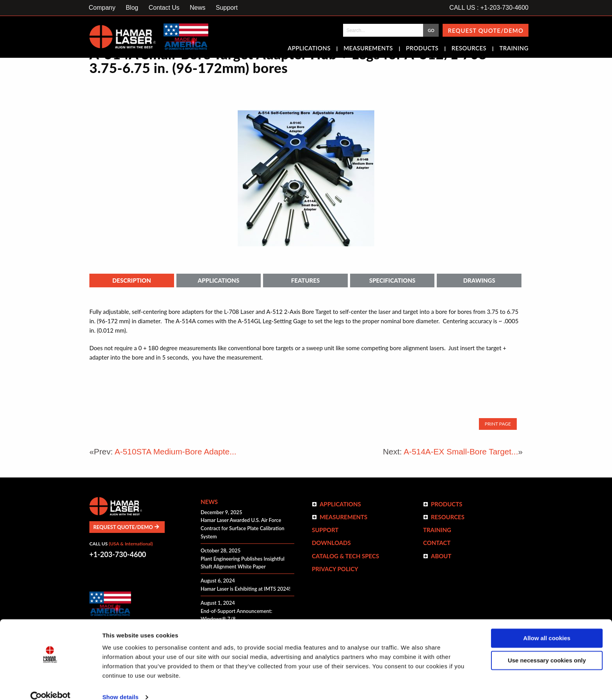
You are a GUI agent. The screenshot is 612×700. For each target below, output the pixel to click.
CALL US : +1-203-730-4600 (489, 8)
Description (132, 280)
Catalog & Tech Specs (345, 556)
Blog (132, 8)
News (197, 8)
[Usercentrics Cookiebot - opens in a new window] (51, 685)
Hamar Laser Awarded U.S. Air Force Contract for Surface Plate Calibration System (243, 528)
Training (514, 49)
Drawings (479, 280)
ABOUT (441, 556)
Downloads (331, 543)
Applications (309, 49)
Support (227, 8)
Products (422, 49)
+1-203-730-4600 (118, 554)
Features (305, 280)
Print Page (498, 424)
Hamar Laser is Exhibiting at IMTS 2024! (246, 589)
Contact (437, 543)
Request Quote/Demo (486, 30)
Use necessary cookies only (547, 647)
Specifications (392, 280)
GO (431, 30)
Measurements (368, 49)
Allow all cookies (547, 626)
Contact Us (164, 8)
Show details (120, 685)
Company (102, 8)
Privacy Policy (335, 569)
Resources (469, 49)
